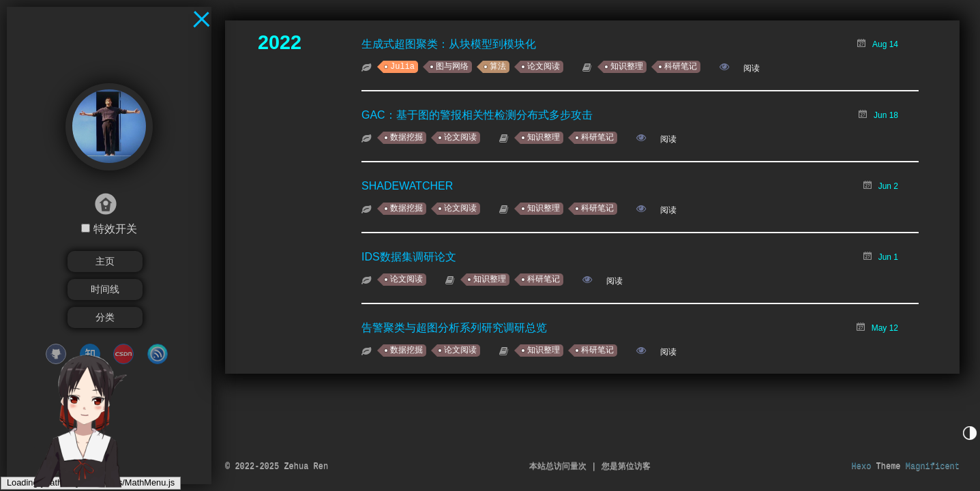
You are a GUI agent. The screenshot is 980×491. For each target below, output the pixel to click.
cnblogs (158, 354)
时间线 (105, 289)
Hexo (862, 466)
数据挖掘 (406, 138)
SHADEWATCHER (407, 186)
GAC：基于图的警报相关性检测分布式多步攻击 (477, 115)
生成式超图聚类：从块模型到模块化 (449, 44)
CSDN (123, 354)
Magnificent (933, 466)
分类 (105, 317)
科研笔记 (681, 67)
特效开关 (115, 229)
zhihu (90, 354)
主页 (105, 261)
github (56, 354)
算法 (498, 67)
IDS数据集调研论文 (409, 257)
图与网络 (452, 67)
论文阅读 (544, 67)
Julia (402, 67)
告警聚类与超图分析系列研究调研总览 (454, 328)
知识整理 (627, 67)
